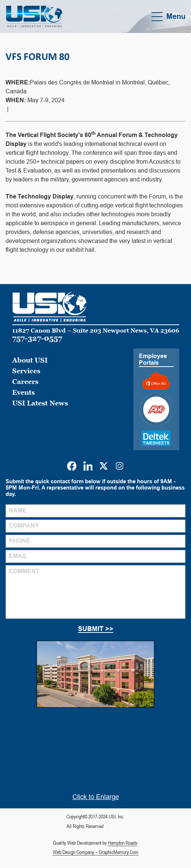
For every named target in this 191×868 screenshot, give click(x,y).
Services (26, 371)
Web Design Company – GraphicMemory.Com (96, 852)
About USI (30, 360)
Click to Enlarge (96, 797)
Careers (25, 382)
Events (23, 392)
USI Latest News (40, 403)
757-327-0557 (37, 338)
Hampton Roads (123, 843)
